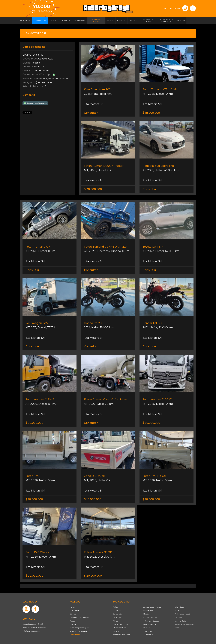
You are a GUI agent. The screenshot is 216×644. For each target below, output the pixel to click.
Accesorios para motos (152, 607)
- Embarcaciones (150, 617)
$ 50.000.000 (151, 423)
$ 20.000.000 (34, 576)
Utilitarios (117, 610)
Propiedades (148, 610)
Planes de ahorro (120, 628)
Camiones (117, 617)
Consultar (91, 113)
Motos (115, 621)
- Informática (179, 607)
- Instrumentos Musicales (184, 624)
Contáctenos (75, 635)
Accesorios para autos (121, 635)
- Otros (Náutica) (150, 624)
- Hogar (177, 610)
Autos (115, 607)
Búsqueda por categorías (79, 628)
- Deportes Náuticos (151, 621)
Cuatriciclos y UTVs (121, 624)
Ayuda (72, 621)
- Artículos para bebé (182, 614)
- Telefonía (148, 631)
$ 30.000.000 (93, 189)
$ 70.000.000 (34, 423)
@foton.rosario (43, 82)
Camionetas (118, 614)
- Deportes (178, 617)
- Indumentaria (180, 621)
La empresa (74, 610)
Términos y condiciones (79, 617)
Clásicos (116, 631)
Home (72, 607)
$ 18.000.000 (151, 113)
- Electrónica (148, 635)
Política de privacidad (78, 631)
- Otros (176, 628)
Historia (73, 624)
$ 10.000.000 (34, 499)
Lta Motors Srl (94, 104)
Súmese (73, 614)
